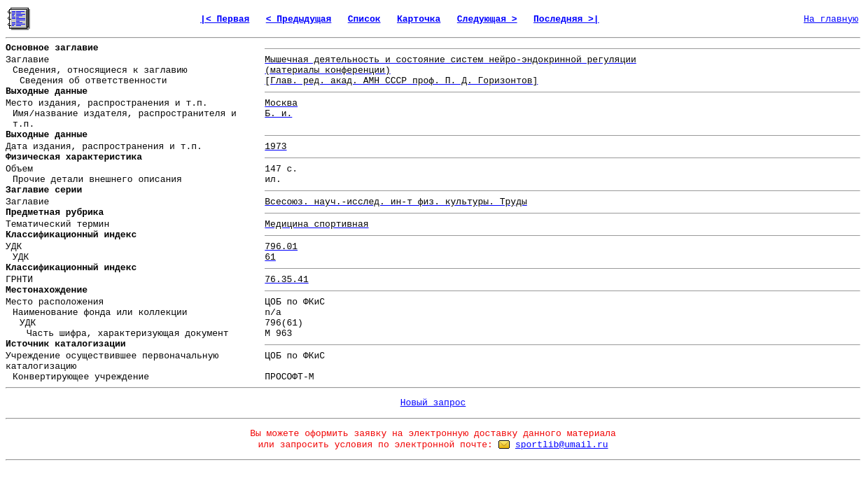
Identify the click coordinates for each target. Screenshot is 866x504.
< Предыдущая (299, 19)
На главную (831, 19)
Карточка (419, 19)
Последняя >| (566, 19)
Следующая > (487, 19)
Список (364, 19)
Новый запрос (433, 403)
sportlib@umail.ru (562, 445)
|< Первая (225, 19)
